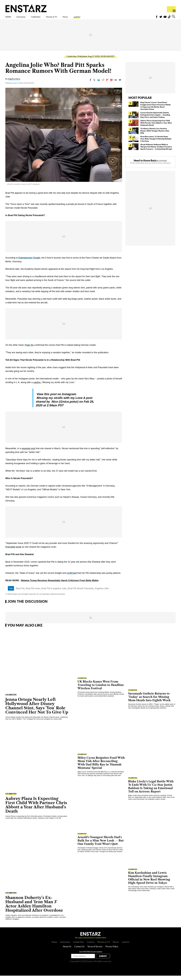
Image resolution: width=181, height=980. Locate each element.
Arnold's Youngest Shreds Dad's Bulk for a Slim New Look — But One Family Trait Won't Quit (101, 845)
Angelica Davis (14, 83)
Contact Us (79, 951)
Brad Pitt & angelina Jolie (54, 593)
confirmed (72, 577)
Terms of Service (95, 951)
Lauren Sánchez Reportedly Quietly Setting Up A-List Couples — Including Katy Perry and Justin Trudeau (155, 119)
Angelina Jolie (102, 593)
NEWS (10, 18)
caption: (38, 387)
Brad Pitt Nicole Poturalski (81, 593)
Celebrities (47, 18)
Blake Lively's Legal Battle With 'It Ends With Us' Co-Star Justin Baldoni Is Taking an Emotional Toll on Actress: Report (151, 791)
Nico (54, 406)
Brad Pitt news (33, 593)
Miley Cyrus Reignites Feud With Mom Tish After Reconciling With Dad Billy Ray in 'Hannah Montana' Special (101, 767)
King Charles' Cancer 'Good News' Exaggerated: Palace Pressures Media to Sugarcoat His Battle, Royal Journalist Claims (156, 110)
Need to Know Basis (145, 165)
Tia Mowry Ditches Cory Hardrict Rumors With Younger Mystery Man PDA (155, 135)
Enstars (26, 8)
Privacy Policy (112, 951)
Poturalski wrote (13, 551)
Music (88, 18)
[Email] (116, 84)
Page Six (29, 349)
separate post (28, 453)
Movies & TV (69, 18)
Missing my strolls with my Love (60, 402)
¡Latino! (103, 18)
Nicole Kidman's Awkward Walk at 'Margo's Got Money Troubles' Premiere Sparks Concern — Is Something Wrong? (156, 151)
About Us (67, 951)
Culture (91, 946)
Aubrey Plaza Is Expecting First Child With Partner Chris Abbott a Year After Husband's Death (156, 127)
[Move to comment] (120, 84)
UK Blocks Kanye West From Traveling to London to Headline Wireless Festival (101, 689)
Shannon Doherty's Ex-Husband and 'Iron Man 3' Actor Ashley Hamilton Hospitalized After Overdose (34, 908)
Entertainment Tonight (29, 262)
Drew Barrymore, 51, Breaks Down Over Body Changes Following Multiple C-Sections (156, 143)
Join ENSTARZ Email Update (91, 956)
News (54, 946)
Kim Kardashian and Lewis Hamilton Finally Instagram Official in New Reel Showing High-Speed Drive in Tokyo (149, 882)
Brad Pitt (20, 593)
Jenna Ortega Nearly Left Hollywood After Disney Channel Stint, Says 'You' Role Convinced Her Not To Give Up (37, 710)
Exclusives (27, 18)
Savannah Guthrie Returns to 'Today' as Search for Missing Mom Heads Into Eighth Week (149, 701)
